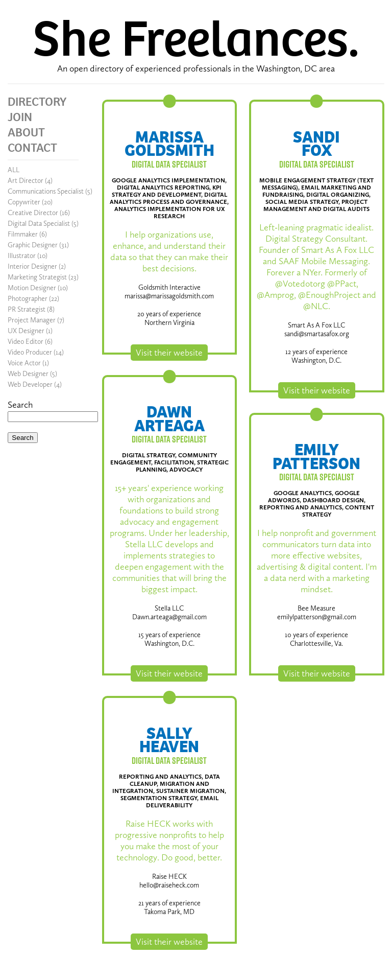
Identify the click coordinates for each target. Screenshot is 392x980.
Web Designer (28, 374)
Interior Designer (32, 266)
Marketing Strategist (37, 277)
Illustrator (22, 256)
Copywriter (24, 202)
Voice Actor (24, 363)
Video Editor (26, 342)
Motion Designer (32, 288)
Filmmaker (23, 234)
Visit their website (169, 353)
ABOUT (26, 132)
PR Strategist (27, 309)
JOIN (20, 117)
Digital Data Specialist (39, 224)
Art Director (26, 181)
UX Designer (26, 331)
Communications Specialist (46, 191)
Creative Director (33, 213)
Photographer (28, 299)
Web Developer (30, 384)
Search (20, 405)
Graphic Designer (33, 245)
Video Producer (30, 352)
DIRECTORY (37, 102)
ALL (14, 170)
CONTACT (32, 148)
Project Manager (32, 320)
